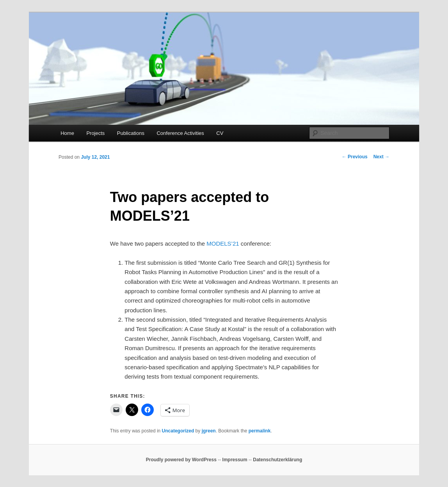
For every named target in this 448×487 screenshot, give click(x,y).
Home (67, 133)
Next (381, 157)
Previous (355, 157)
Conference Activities (180, 133)
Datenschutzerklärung (277, 460)
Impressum (235, 460)
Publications (131, 133)
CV (220, 133)
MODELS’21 (223, 243)
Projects (95, 133)
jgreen (209, 431)
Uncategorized (178, 431)
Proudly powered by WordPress (181, 460)
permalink (260, 431)
